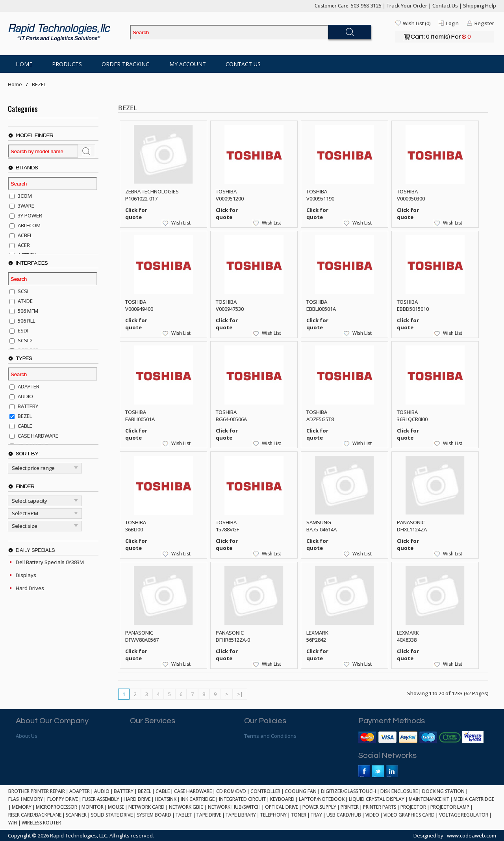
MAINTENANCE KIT (429, 799)
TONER (299, 815)
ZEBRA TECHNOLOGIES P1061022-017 (152, 195)
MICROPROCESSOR (57, 807)
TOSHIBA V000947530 (230, 305)
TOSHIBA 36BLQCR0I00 (412, 416)
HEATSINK (166, 799)
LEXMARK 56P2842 (317, 636)
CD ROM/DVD (231, 791)
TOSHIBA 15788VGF (227, 526)
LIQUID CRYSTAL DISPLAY (377, 799)
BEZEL (39, 84)
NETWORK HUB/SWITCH (234, 807)
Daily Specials (35, 550)
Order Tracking (126, 64)
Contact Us (445, 6)
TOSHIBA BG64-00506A (231, 416)
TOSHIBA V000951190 (320, 195)
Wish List (181, 223)
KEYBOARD (282, 799)
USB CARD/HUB (344, 815)
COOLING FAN (301, 791)
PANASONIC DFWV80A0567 (142, 636)
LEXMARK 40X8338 (408, 636)
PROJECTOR (413, 807)
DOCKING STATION (443, 791)
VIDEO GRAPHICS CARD (409, 815)
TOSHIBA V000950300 (411, 195)
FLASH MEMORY (26, 799)
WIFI (13, 823)
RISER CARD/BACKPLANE (35, 815)
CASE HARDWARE (193, 791)
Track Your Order (407, 6)
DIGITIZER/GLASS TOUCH (348, 791)
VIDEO (372, 815)
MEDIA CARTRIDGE (474, 799)
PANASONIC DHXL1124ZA (412, 526)
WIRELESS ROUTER (41, 823)
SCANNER (76, 815)
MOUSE (116, 807)
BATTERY (124, 791)
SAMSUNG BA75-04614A (321, 526)
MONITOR (93, 807)
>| (240, 694)
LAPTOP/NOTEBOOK (322, 799)
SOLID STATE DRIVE (112, 815)
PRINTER (350, 807)
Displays (26, 575)
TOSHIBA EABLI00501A (140, 416)
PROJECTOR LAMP (450, 807)
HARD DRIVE (137, 799)
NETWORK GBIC (186, 807)
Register (484, 23)
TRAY (316, 815)
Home (24, 64)
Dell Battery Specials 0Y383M (50, 562)
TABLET (184, 815)
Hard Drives (30, 588)
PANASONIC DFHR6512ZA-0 (233, 636)
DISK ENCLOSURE (399, 791)
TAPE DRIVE (209, 815)
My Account (188, 64)
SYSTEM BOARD (154, 815)
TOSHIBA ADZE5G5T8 (320, 416)
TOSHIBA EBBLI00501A (321, 305)
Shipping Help (480, 6)
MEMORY (22, 807)
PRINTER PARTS (380, 807)
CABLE (163, 791)
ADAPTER (80, 791)
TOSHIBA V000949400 (139, 305)
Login (452, 23)
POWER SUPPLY (319, 807)
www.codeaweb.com (472, 835)
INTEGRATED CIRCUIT (242, 799)
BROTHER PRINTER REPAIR (37, 791)
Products (67, 64)
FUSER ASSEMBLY (101, 799)
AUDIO (102, 791)
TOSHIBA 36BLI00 (136, 526)
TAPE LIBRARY (241, 815)
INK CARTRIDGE (198, 799)
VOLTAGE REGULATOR (464, 815)
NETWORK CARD (146, 807)
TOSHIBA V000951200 (230, 195)
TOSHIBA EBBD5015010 (413, 305)
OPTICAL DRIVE (282, 807)
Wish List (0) (417, 23)
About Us (27, 736)
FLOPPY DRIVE (63, 799)
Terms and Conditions (270, 736)
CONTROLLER (265, 791)
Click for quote (136, 213)
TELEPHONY (273, 815)
